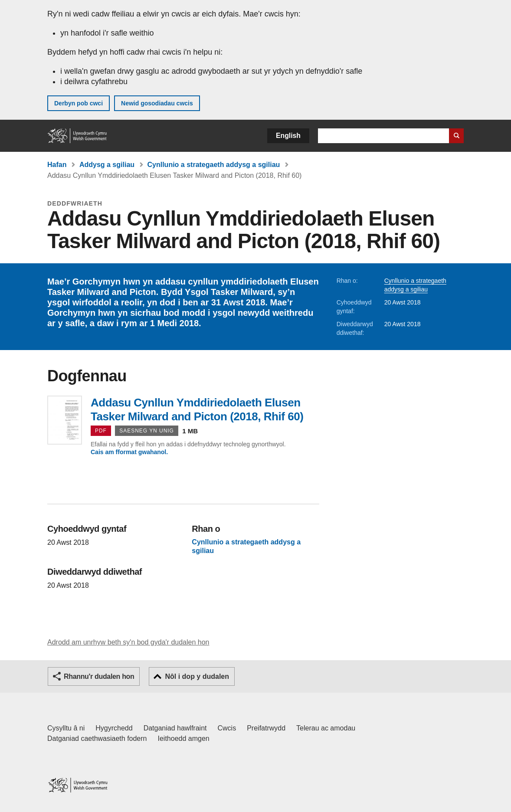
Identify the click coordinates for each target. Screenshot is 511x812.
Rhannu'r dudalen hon (99, 676)
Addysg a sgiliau (107, 165)
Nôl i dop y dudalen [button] (197, 676)
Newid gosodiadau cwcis (157, 103)
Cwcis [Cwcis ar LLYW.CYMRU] (227, 728)
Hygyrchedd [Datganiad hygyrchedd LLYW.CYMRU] (114, 728)
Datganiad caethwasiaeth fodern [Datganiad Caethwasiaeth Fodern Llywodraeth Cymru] (97, 738)
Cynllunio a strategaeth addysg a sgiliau (214, 165)
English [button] (288, 136)
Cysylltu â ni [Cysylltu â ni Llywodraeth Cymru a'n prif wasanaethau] (66, 728)
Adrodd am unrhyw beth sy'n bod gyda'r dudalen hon (128, 642)
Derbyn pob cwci (79, 103)
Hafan (57, 165)
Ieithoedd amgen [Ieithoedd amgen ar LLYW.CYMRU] (184, 738)
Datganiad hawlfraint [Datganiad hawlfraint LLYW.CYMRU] (175, 728)
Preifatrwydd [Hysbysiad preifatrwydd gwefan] (266, 728)
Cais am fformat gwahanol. (129, 452)
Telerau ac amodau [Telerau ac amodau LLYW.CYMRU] (326, 728)
